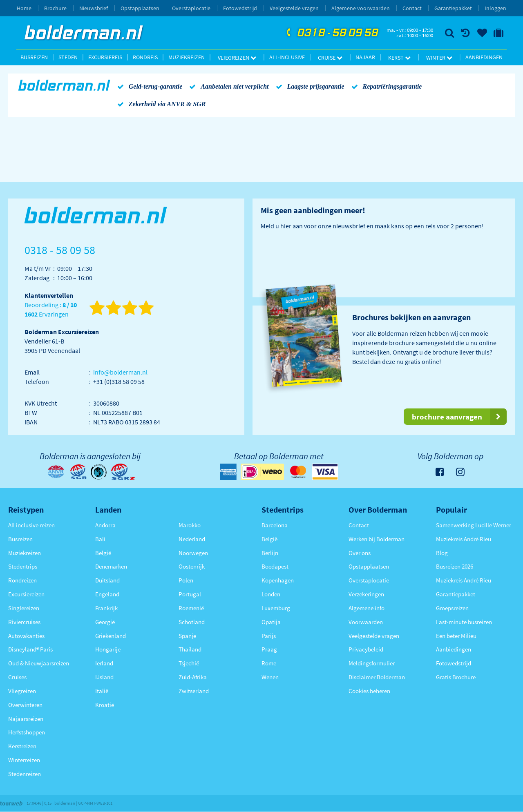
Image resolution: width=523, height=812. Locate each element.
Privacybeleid (366, 649)
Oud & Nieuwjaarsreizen (39, 663)
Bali (100, 539)
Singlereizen (24, 608)
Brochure (55, 8)
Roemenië (191, 608)
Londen (271, 594)
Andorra (105, 525)
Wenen (270, 677)
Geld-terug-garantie (149, 86)
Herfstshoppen (27, 732)
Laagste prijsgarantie (309, 86)
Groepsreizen (452, 608)
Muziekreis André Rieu (464, 539)
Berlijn (270, 553)
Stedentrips (23, 566)
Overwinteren (25, 705)
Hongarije (108, 649)
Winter (439, 58)
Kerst (399, 58)
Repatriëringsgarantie (385, 86)
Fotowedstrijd (240, 8)
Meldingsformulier (372, 663)
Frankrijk (106, 608)
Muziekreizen (187, 57)
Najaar (365, 57)
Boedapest (275, 566)
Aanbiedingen (484, 57)
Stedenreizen (25, 774)
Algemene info (367, 608)
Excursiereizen (26, 594)
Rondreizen (22, 580)
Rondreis (145, 57)
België (103, 553)
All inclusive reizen (31, 525)
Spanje (187, 636)
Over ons (360, 553)
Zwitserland (194, 691)
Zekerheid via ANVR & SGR (160, 104)
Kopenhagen (278, 580)
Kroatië (105, 705)
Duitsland (107, 580)
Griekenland (111, 636)
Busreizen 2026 (455, 566)
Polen (186, 580)
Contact (412, 8)
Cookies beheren (369, 691)
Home (24, 8)
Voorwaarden (366, 622)
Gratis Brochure (456, 677)
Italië (102, 691)
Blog (442, 553)
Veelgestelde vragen (294, 8)
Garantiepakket (453, 8)
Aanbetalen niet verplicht (227, 86)
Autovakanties (26, 636)
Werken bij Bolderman (377, 539)
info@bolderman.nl (120, 372)
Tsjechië (189, 663)
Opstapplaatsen (140, 8)
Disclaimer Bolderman (377, 677)
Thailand (190, 649)
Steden (68, 57)
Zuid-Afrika (193, 677)
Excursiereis (105, 57)
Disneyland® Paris (30, 649)
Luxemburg (276, 608)
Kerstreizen (22, 746)
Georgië (105, 622)
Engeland (107, 594)
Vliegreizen (237, 58)
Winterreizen (24, 760)
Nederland (192, 539)
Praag (269, 649)
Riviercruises (24, 622)
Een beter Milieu (456, 636)
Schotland (192, 622)
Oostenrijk (192, 566)
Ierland (104, 663)
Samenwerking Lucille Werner (474, 525)
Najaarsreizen (26, 719)
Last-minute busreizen (464, 622)
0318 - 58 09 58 (331, 33)
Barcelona (275, 525)
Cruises (17, 677)
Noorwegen (193, 553)
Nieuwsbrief (94, 8)
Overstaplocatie (191, 8)
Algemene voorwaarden (361, 8)
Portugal (190, 594)
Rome (269, 663)
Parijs (269, 636)
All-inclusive (287, 57)
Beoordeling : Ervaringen (51, 310)
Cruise (330, 58)
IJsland (104, 677)
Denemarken (111, 566)
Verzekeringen (366, 594)
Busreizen (34, 57)
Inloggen (495, 8)
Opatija (271, 622)
